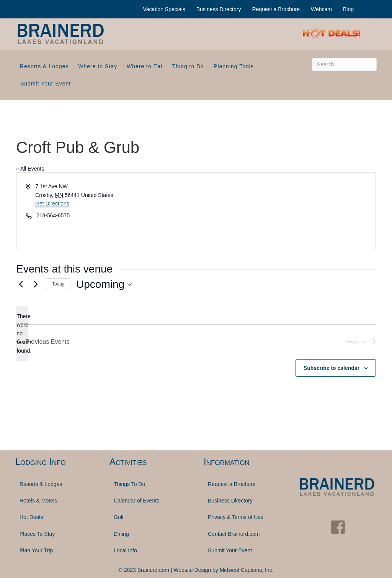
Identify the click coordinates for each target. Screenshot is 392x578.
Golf (119, 517)
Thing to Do (188, 66)
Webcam (321, 9)
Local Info (125, 550)
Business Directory (219, 9)
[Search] (344, 64)
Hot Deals (31, 517)
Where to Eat (145, 66)
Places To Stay (37, 534)
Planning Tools (234, 66)
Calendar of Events (136, 501)
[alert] (22, 334)
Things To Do (129, 484)
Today (58, 284)
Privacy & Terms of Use (236, 517)
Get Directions (52, 204)
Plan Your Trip (36, 550)
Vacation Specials (164, 9)
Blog (348, 9)
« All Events (30, 169)
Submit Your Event (46, 84)
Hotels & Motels (38, 501)
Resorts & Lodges (44, 66)
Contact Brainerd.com (234, 534)
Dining (121, 534)
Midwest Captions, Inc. (247, 570)
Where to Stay (98, 66)
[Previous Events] (21, 284)
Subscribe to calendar (332, 368)
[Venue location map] (285, 211)
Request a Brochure (276, 9)
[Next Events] (36, 284)
